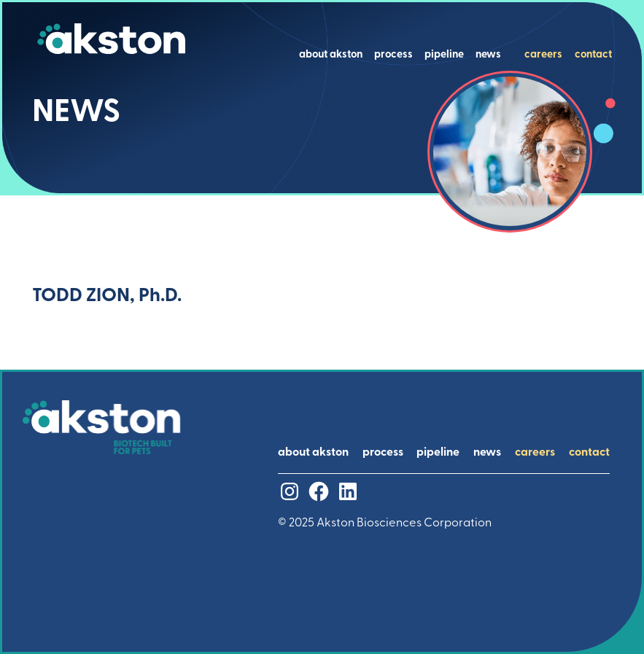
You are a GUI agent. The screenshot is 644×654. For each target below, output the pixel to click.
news (488, 55)
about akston (331, 55)
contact (593, 55)
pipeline (444, 55)
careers (543, 55)
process (393, 55)
